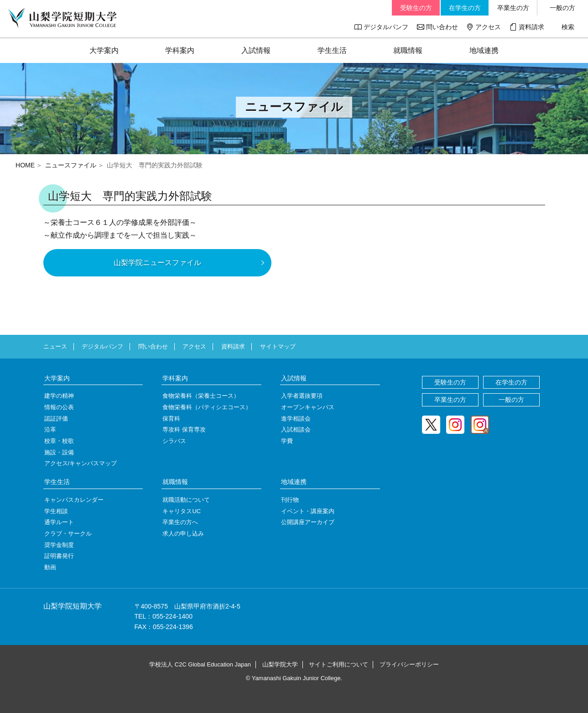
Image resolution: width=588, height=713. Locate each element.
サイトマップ (278, 346)
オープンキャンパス (308, 407)
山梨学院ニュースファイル (157, 263)
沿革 (50, 429)
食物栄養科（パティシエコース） (207, 407)
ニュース (55, 346)
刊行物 (290, 500)
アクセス (488, 27)
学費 (287, 441)
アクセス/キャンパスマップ (81, 463)
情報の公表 (59, 407)
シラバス (174, 441)
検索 (568, 27)
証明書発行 (59, 556)
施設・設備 (59, 452)
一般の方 (562, 8)
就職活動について (186, 500)
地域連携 (484, 50)
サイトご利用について (338, 664)
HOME (25, 165)
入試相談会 (296, 429)
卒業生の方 (513, 8)
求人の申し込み (183, 533)
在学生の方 (465, 8)
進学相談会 (296, 419)
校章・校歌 (59, 441)
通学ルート (59, 522)
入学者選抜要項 (302, 396)
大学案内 (104, 50)
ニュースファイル (71, 165)
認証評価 (56, 419)
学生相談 (56, 511)
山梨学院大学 (280, 664)
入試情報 (256, 50)
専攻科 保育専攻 (184, 429)
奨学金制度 (59, 545)
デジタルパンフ (386, 27)
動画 (50, 567)
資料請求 (531, 27)
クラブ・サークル (68, 533)
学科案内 (180, 50)
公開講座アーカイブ (308, 522)
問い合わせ (442, 27)
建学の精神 (59, 396)
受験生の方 (416, 8)
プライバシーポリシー (409, 664)
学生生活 (332, 50)
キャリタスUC (182, 511)
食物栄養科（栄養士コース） (201, 396)
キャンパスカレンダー (74, 500)
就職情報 (408, 50)
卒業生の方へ (180, 522)
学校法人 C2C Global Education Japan (200, 664)
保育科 (171, 419)
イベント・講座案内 (308, 511)
